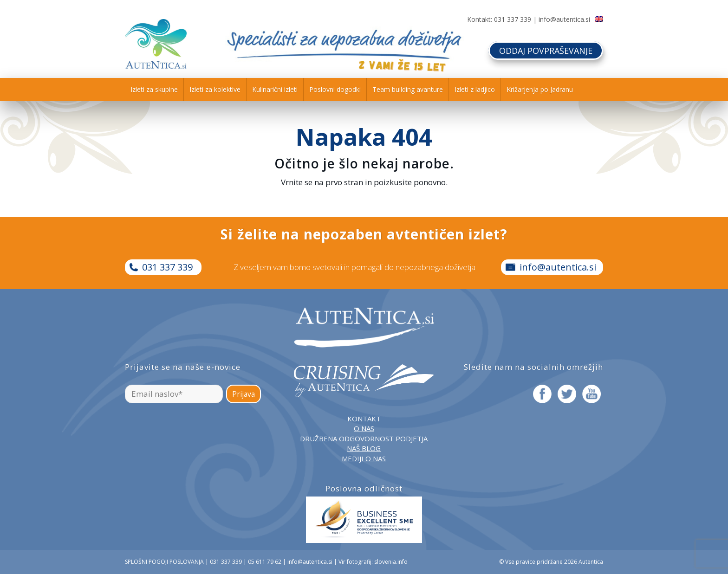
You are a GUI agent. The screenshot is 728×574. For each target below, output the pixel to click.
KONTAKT (364, 419)
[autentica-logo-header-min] (156, 44)
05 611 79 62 (265, 562)
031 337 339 (513, 19)
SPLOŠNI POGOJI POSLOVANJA (164, 562)
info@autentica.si (564, 19)
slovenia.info (391, 562)
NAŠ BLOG (364, 448)
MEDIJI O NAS (364, 458)
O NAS (364, 428)
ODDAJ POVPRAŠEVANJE (546, 51)
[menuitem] (154, 90)
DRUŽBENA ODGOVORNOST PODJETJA (364, 439)
